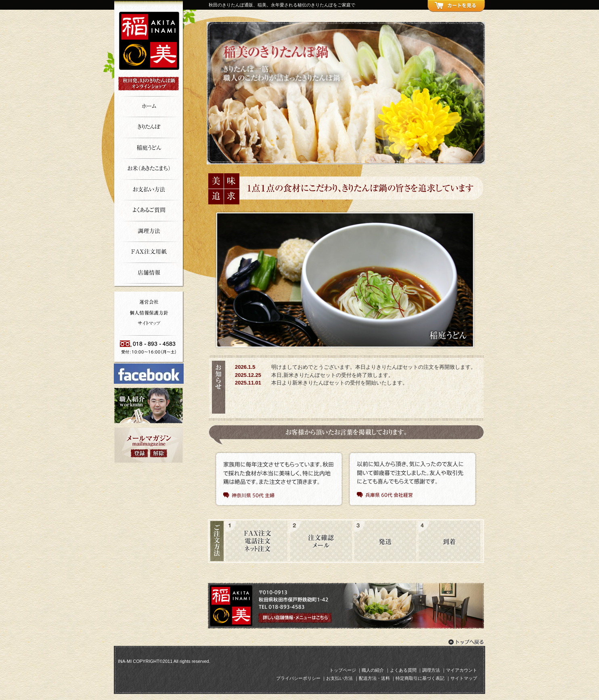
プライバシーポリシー (298, 678)
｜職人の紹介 (371, 670)
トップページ (343, 670)
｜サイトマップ (462, 678)
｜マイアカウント (459, 670)
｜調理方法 (429, 670)
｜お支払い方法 (337, 678)
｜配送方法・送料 (372, 678)
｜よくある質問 (401, 670)
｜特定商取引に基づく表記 (418, 678)
